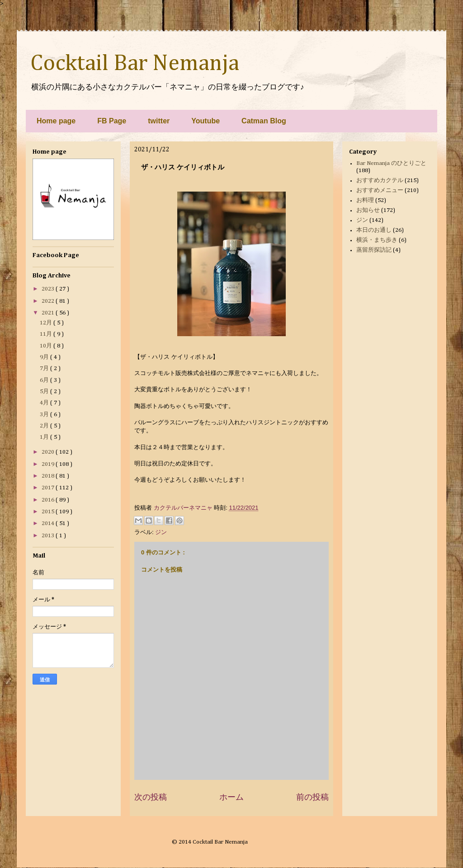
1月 (45, 437)
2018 (49, 476)
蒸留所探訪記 (374, 250)
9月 (45, 357)
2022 (49, 301)
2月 (45, 426)
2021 (49, 313)
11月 (47, 334)
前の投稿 (312, 797)
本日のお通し (374, 230)
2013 (49, 536)
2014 (49, 523)
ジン (161, 532)
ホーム (231, 797)
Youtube (206, 121)
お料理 (365, 200)
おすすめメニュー (380, 190)
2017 (49, 488)
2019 (49, 464)
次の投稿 (151, 797)
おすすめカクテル (380, 181)
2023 (49, 289)
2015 (49, 512)
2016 (49, 500)
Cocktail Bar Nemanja (135, 64)
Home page (56, 121)
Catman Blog (264, 121)
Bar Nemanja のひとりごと (391, 163)
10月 (47, 346)
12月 (47, 323)
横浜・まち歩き (377, 240)
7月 (45, 368)
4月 (45, 403)
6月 (45, 380)
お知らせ (368, 210)
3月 (45, 415)
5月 (45, 392)
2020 (49, 452)
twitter (159, 121)
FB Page (112, 121)
